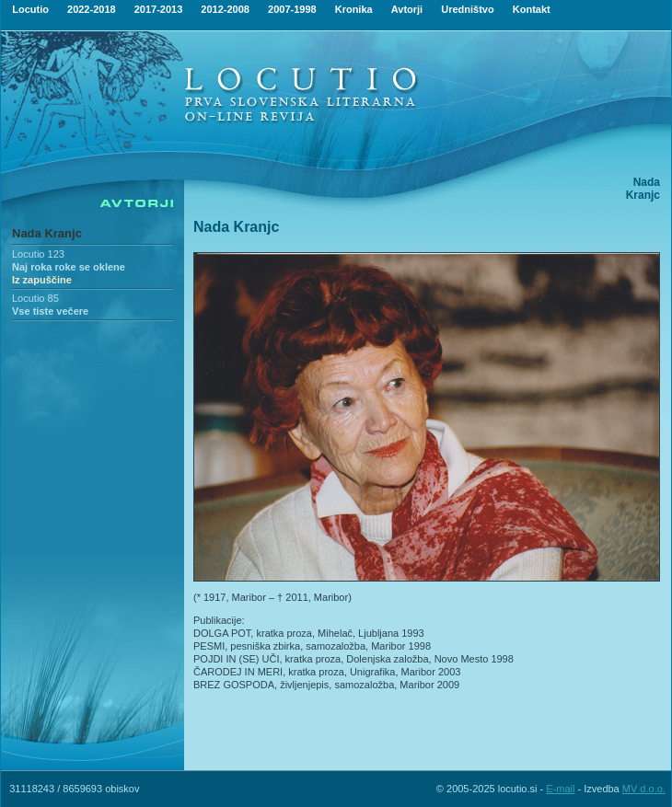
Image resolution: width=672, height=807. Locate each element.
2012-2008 (225, 9)
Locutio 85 (35, 298)
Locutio (30, 9)
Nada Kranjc (47, 233)
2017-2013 (159, 9)
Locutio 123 (38, 254)
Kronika (354, 9)
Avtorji (407, 9)
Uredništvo (467, 9)
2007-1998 (292, 9)
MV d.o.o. (644, 789)
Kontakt (532, 9)
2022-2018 (92, 9)
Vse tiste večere (50, 311)
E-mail (560, 789)
